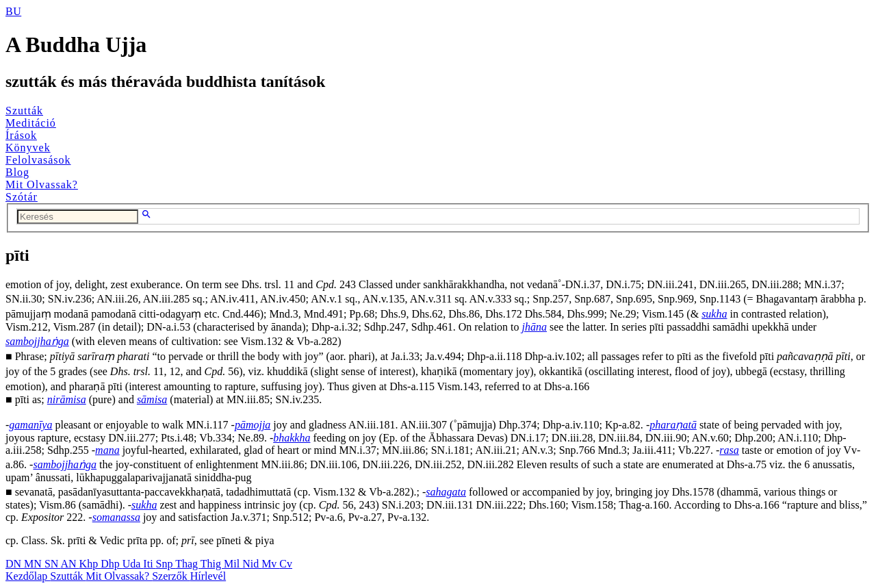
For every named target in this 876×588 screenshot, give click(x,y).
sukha (714, 314)
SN (53, 564)
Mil (233, 564)
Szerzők (171, 576)
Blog (17, 172)
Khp (90, 564)
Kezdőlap (28, 576)
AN (69, 564)
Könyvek (28, 148)
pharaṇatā (673, 425)
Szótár (22, 197)
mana (107, 450)
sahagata (446, 492)
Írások (21, 135)
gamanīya (30, 425)
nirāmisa (67, 399)
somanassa (116, 517)
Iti (149, 564)
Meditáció (31, 123)
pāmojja (253, 425)
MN (34, 564)
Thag (188, 564)
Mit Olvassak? (42, 184)
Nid (252, 564)
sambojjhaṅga (37, 341)
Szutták (24, 111)
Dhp (112, 564)
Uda (133, 564)
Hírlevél (208, 576)
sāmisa (152, 399)
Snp (166, 564)
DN (15, 564)
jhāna (534, 327)
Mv (270, 564)
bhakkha (292, 438)
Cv (286, 564)
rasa (729, 450)
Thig (212, 564)
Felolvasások (38, 160)
